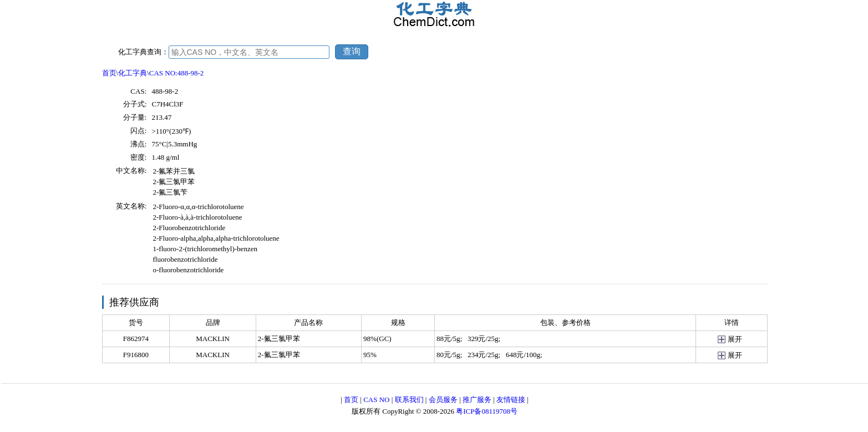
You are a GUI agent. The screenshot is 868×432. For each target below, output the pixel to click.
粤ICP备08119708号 (487, 411)
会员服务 (443, 400)
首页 (109, 73)
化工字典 (133, 73)
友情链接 (511, 400)
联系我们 (409, 400)
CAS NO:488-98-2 (177, 73)
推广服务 (477, 400)
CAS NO (376, 400)
